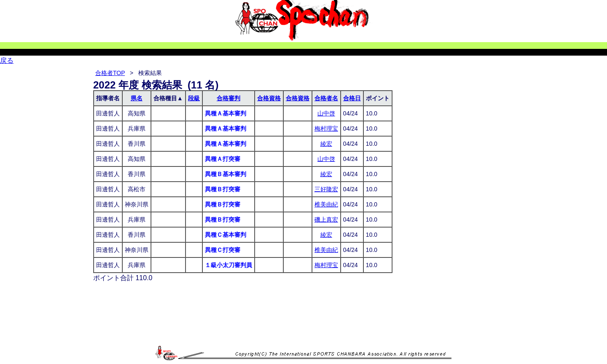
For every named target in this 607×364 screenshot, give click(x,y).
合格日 (352, 98)
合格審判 (228, 98)
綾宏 (326, 144)
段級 (194, 98)
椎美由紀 (326, 204)
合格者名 (326, 98)
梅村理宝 (326, 128)
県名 (137, 98)
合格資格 (269, 98)
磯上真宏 (326, 219)
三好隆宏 (326, 189)
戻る (7, 60)
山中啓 (326, 113)
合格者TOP (110, 73)
